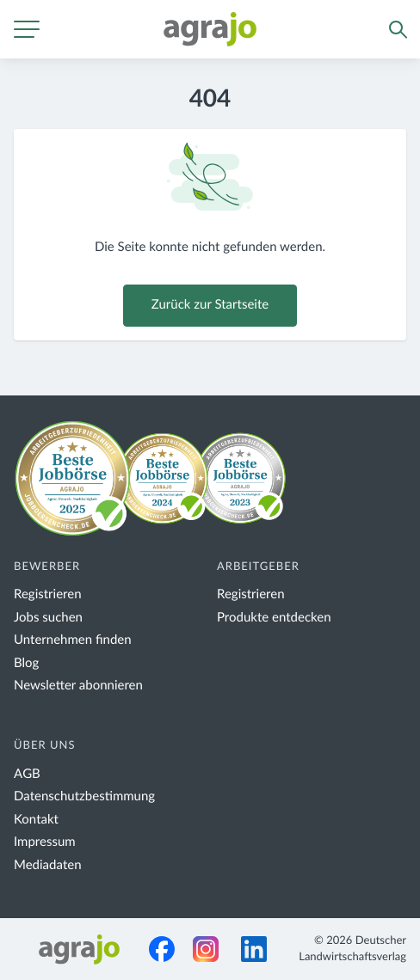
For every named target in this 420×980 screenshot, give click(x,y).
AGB (27, 774)
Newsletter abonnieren (78, 686)
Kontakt (36, 820)
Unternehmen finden (73, 640)
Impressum (45, 842)
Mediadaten (48, 865)
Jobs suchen (48, 618)
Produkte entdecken (274, 618)
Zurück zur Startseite (210, 305)
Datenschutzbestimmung (84, 796)
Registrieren (48, 594)
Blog (26, 663)
